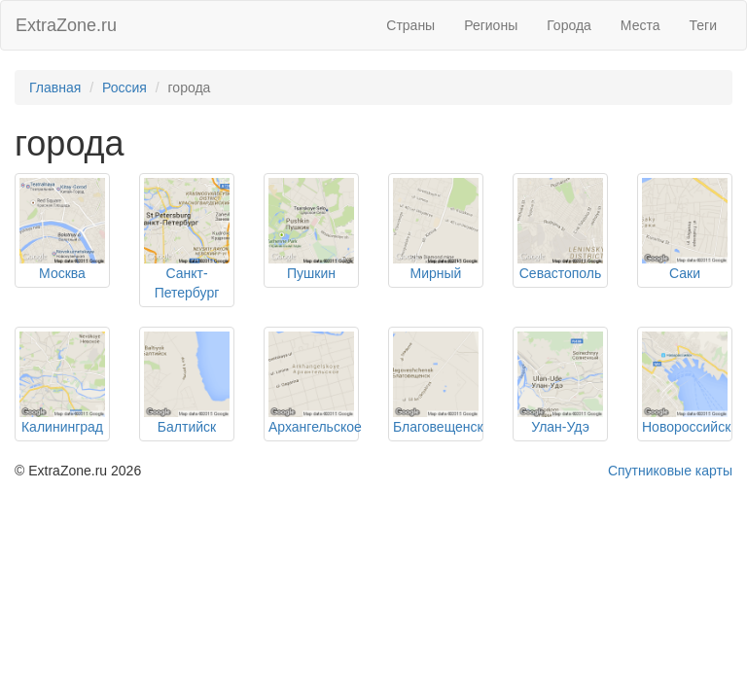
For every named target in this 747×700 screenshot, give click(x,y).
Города (569, 25)
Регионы (491, 25)
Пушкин (311, 273)
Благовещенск (438, 427)
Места (640, 25)
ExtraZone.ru (66, 25)
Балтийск (187, 427)
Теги (703, 25)
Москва (62, 273)
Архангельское (315, 427)
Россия (124, 87)
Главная (55, 87)
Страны (410, 25)
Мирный (436, 273)
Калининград (62, 427)
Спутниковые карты (670, 471)
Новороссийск (686, 427)
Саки (685, 273)
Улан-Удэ (560, 427)
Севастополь (561, 273)
